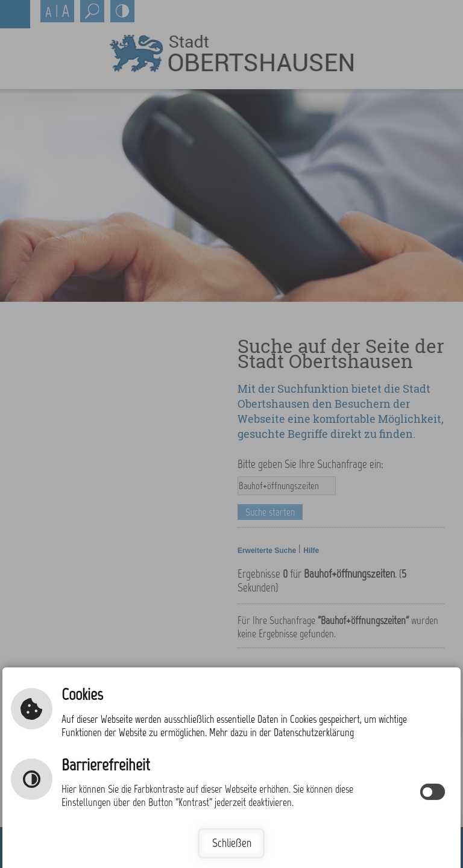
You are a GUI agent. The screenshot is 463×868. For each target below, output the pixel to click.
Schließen (232, 843)
